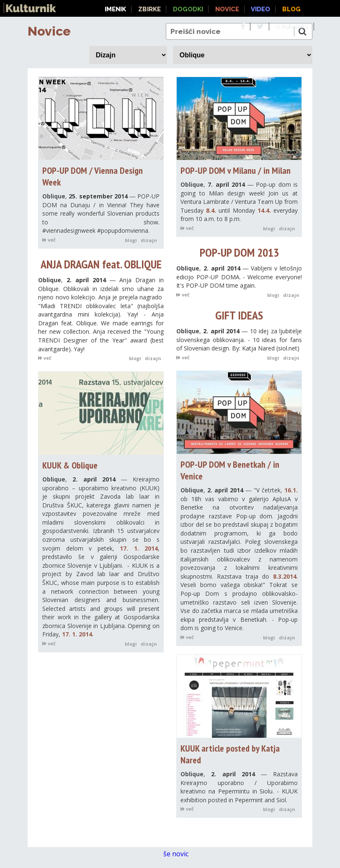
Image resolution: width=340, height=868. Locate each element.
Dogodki (188, 9)
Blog (291, 9)
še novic (180, 854)
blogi (131, 240)
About (328, 27)
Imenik (115, 9)
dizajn (149, 240)
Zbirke (149, 9)
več (49, 240)
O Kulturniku (292, 27)
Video (260, 9)
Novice (49, 31)
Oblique (54, 196)
